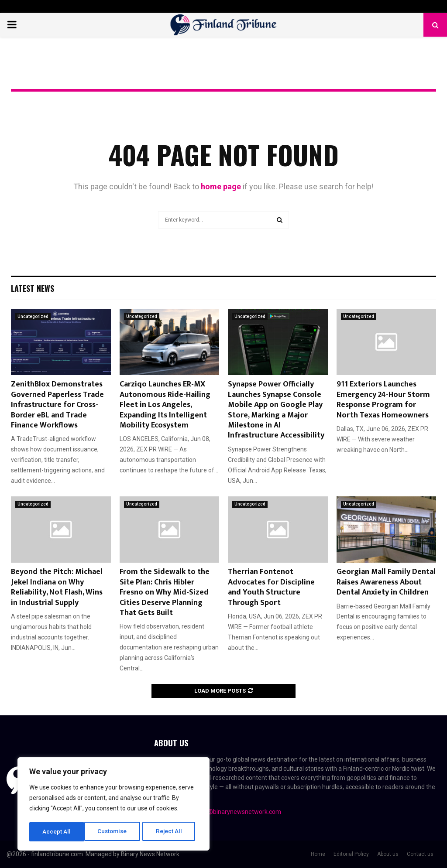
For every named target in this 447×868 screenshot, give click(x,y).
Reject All (115, 832)
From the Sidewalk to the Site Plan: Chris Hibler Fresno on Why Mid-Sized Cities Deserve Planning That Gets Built (165, 592)
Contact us (420, 854)
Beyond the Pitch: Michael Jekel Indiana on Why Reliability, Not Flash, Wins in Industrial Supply (57, 587)
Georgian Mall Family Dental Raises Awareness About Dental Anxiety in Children (386, 582)
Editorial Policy (351, 854)
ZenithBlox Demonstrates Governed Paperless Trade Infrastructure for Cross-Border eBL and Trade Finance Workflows (57, 405)
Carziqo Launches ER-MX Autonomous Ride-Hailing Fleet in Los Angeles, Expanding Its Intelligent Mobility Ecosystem (165, 405)
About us (388, 854)
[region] (113, 805)
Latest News (33, 288)
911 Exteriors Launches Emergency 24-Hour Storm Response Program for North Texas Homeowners (383, 400)
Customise (57, 832)
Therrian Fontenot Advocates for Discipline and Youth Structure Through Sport (271, 587)
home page (221, 186)
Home (318, 854)
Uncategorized (33, 316)
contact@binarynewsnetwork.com (234, 812)
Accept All (171, 832)
